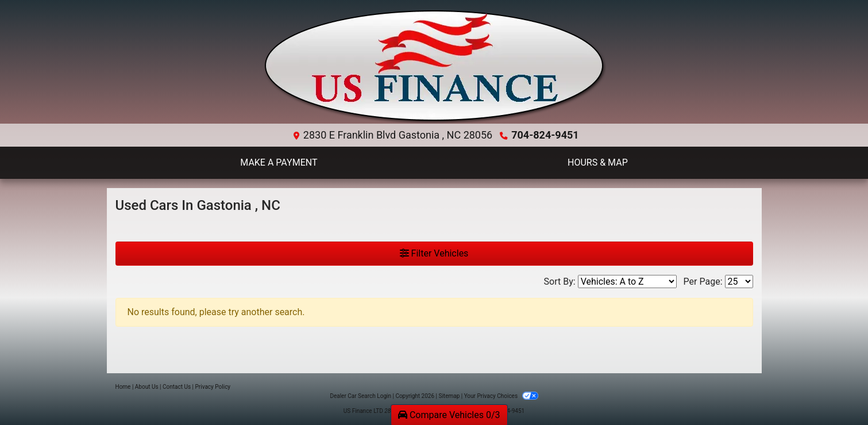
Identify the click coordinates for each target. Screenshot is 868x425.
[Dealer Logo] (434, 66)
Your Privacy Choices (501, 396)
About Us (147, 387)
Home (123, 387)
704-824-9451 (545, 135)
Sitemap (449, 396)
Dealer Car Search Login (360, 396)
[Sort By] (627, 282)
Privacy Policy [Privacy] (213, 387)
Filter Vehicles (434, 253)
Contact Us (177, 387)
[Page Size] (739, 282)
